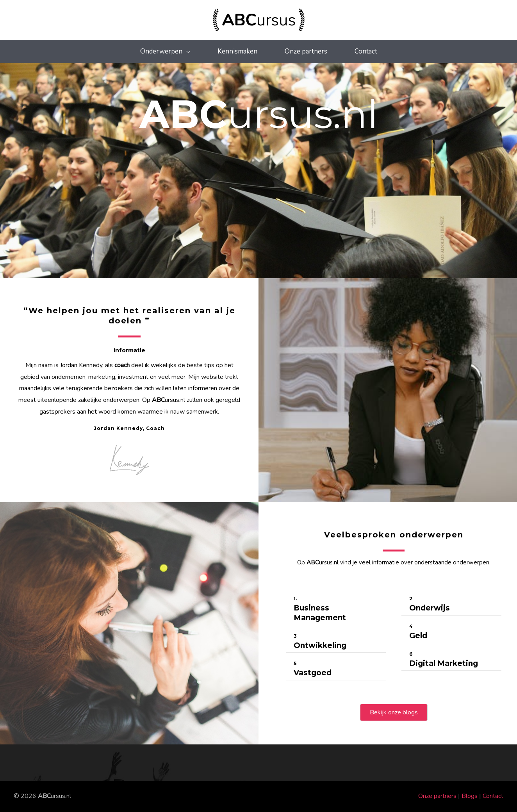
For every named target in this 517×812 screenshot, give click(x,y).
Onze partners (437, 796)
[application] (186, 51)
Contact (493, 796)
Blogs (470, 796)
